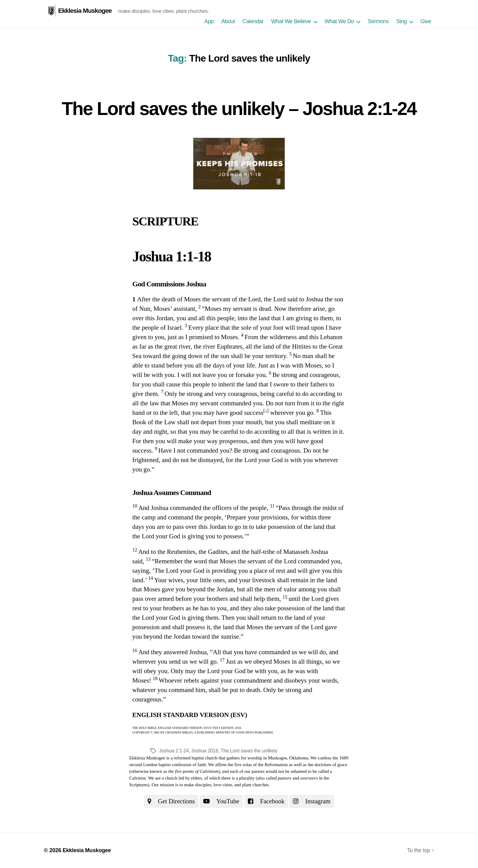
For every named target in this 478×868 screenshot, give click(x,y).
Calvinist (137, 778)
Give (426, 21)
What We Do (339, 21)
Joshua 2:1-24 (174, 751)
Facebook (266, 801)
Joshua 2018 (205, 751)
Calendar (253, 21)
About (228, 21)
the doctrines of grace (328, 765)
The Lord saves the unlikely (250, 751)
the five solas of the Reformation (258, 765)
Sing (401, 21)
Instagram (312, 801)
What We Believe (291, 21)
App (209, 21)
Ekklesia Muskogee (85, 11)
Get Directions (171, 801)
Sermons (378, 21)
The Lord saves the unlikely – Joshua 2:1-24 (239, 108)
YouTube (221, 801)
